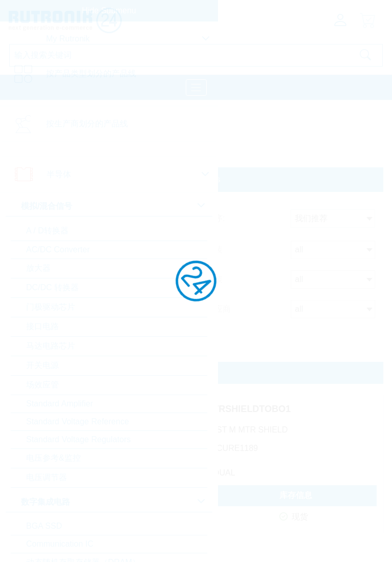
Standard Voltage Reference (78, 421)
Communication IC (60, 544)
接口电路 (42, 326)
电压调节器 (47, 477)
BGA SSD (44, 526)
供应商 (219, 309)
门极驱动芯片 (51, 307)
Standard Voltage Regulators (79, 439)
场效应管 (42, 385)
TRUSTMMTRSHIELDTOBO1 (229, 409)
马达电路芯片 (51, 346)
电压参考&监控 (53, 458)
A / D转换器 (47, 231)
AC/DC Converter (58, 250)
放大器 (38, 268)
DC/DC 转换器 (52, 287)
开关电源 (42, 365)
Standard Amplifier (60, 404)
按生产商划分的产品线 (87, 124)
